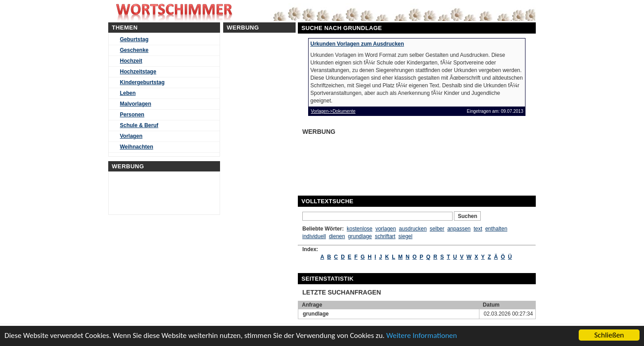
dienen (337, 236)
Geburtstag (134, 39)
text (478, 229)
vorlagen (386, 229)
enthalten (496, 229)
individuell (314, 236)
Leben (128, 93)
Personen (132, 115)
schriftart (385, 236)
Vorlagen (131, 136)
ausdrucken (413, 229)
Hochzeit (131, 61)
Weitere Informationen (422, 335)
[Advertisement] (371, 160)
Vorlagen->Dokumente (333, 111)
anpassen (459, 229)
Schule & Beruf (139, 125)
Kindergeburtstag (142, 82)
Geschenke (134, 50)
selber (437, 229)
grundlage (360, 236)
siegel (405, 236)
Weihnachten (136, 147)
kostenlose (359, 229)
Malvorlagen (136, 104)
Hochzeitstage (138, 72)
